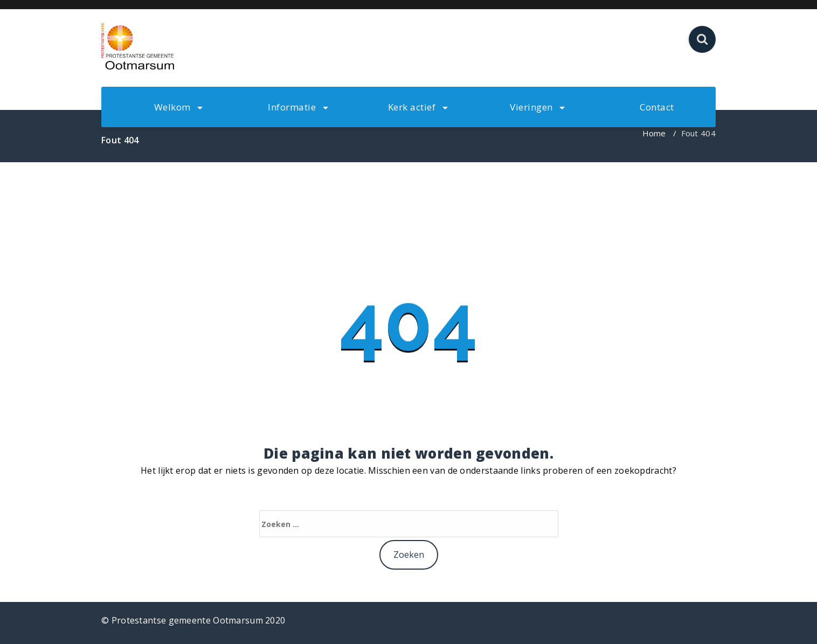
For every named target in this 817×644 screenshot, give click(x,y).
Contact (657, 107)
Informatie (298, 107)
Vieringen (537, 107)
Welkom (179, 107)
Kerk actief (418, 107)
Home (654, 133)
